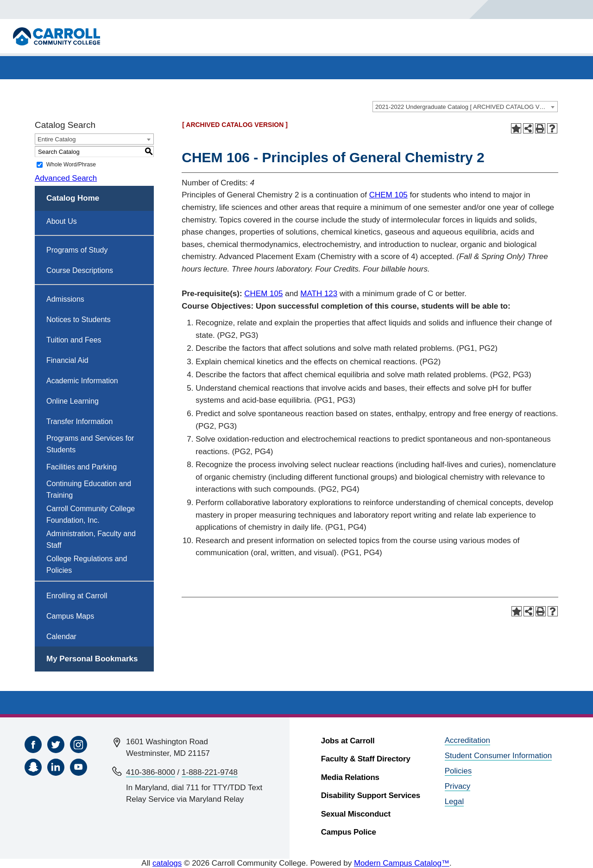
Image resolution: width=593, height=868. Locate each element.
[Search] (508, 10)
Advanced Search (66, 178)
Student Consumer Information (498, 756)
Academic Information (82, 381)
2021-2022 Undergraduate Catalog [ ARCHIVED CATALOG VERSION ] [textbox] (466, 107)
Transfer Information (79, 421)
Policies (458, 771)
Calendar (61, 637)
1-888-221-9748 (210, 772)
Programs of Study (77, 250)
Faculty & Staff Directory (366, 759)
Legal (454, 801)
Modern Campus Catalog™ (402, 863)
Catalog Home (73, 198)
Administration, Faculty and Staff (91, 539)
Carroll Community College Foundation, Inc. (91, 514)
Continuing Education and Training (89, 489)
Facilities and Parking (82, 467)
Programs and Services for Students (90, 444)
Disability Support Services (371, 795)
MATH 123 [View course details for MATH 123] (319, 294)
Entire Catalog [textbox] (57, 139)
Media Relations (350, 777)
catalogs (167, 863)
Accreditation (467, 740)
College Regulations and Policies (87, 564)
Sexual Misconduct (356, 814)
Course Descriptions (80, 270)
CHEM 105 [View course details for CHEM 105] (388, 195)
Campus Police (349, 832)
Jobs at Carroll (348, 741)
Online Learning (73, 401)
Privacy (458, 786)
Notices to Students (79, 320)
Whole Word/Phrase (71, 165)
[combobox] (465, 107)
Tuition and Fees (74, 340)
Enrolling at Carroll (77, 596)
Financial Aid (67, 360)
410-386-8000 (151, 772)
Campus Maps (70, 616)
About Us (62, 221)
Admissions (65, 299)
